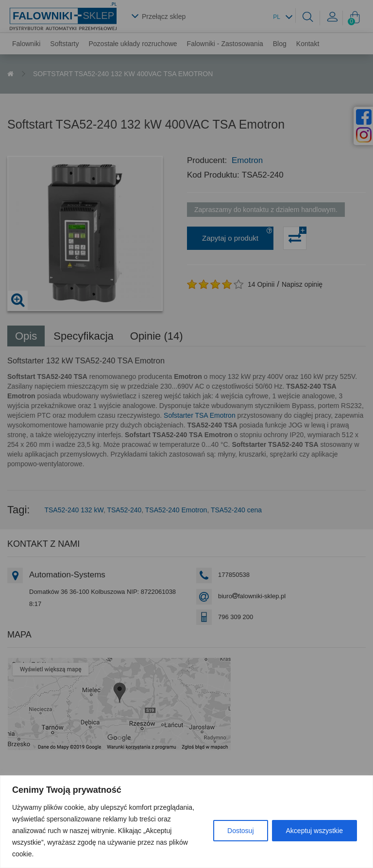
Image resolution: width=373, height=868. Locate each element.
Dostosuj (240, 831)
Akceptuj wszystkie (314, 831)
